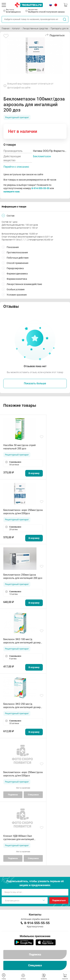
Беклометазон (42, 156)
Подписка (35, 955)
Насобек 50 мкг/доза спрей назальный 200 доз (19, 447)
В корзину (34, 473)
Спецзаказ (35, 965)
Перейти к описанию (16, 167)
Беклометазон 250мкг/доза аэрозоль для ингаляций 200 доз (23, 576)
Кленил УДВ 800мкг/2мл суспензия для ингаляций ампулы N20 (19, 838)
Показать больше (35, 383)
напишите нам (12, 192)
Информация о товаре (14, 207)
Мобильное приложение (35, 936)
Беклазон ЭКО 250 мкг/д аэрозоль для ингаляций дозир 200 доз (22, 706)
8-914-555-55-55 (40, 188)
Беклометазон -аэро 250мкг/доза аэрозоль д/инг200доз (23, 512)
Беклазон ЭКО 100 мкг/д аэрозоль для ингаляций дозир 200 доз (22, 641)
